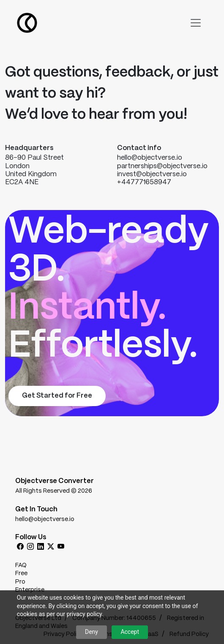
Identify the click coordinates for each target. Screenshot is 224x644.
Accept (130, 632)
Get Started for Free (57, 396)
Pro (20, 582)
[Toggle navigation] (196, 23)
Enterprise (30, 590)
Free (21, 573)
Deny (92, 632)
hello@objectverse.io (45, 519)
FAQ (21, 565)
